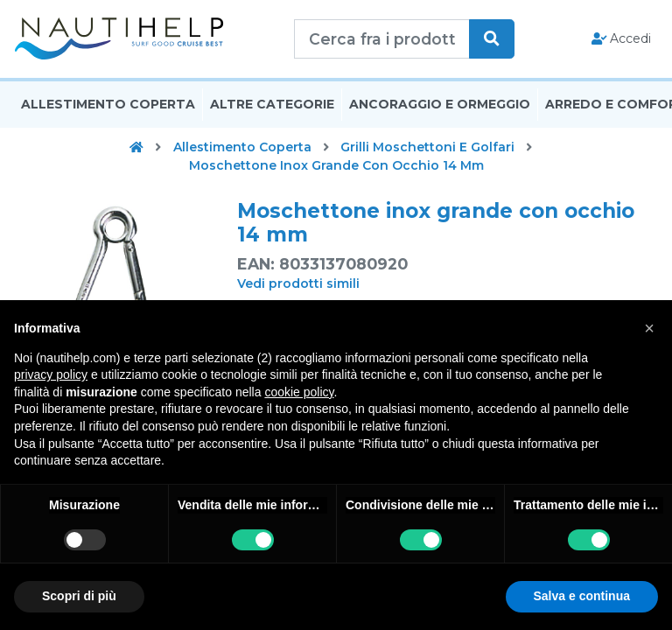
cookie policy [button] (299, 392)
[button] (649, 328)
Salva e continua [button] (582, 596)
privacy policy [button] (51, 374)
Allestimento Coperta (108, 108)
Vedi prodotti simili (298, 287)
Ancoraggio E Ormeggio (440, 108)
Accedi (622, 40)
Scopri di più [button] (79, 596)
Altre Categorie (272, 108)
